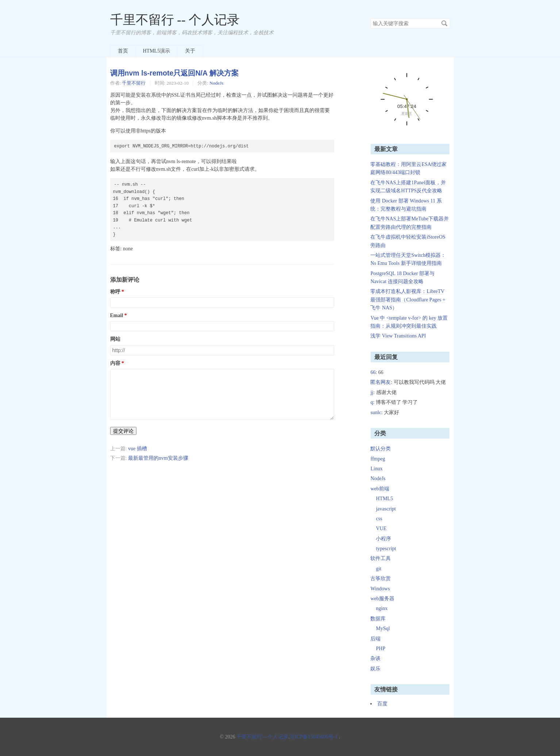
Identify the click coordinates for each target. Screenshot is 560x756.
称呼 (115, 292)
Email (117, 315)
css (379, 519)
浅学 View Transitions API (398, 336)
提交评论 (123, 431)
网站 (115, 339)
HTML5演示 (157, 51)
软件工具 (381, 558)
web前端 (380, 489)
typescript (386, 549)
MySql (383, 628)
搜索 (444, 23)
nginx (382, 608)
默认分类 (381, 449)
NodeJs (216, 83)
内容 (115, 363)
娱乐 (375, 669)
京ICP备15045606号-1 (314, 737)
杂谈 (375, 658)
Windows (380, 589)
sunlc (376, 412)
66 (373, 372)
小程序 (383, 539)
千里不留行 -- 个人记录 (175, 20)
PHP (381, 649)
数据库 (378, 619)
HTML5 (384, 499)
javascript (386, 509)
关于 (190, 51)
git (379, 569)
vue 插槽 (138, 449)
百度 (382, 704)
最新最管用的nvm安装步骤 (158, 458)
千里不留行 (134, 83)
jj (372, 392)
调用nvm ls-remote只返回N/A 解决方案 (174, 73)
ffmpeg (378, 459)
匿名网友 (381, 382)
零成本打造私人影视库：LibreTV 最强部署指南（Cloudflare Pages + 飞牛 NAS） (408, 300)
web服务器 (382, 599)
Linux (376, 469)
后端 (375, 639)
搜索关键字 (370, 18)
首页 (123, 51)
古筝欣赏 (381, 578)
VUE (381, 529)
